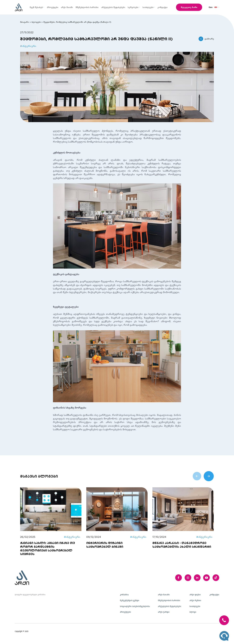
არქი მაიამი (164, 595)
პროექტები (125, 612)
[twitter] (216, 578)
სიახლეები (195, 606)
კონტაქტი (214, 595)
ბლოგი (193, 612)
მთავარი (25, 22)
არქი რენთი (195, 600)
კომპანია (124, 595)
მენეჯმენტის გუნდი (130, 600)
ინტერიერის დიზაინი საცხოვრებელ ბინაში (105, 545)
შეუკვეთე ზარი (189, 7)
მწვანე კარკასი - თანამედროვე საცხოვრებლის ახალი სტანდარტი (182, 545)
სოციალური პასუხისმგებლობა (135, 606)
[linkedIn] (197, 578)
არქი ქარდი (164, 612)
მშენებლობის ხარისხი (169, 600)
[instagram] (188, 578)
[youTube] (206, 578)
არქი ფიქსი (195, 595)
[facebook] (179, 578)
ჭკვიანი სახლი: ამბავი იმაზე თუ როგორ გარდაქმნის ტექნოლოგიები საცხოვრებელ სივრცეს (48, 548)
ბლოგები (36, 22)
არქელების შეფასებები (170, 606)
